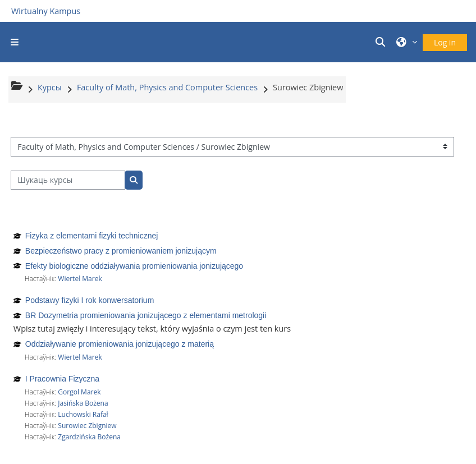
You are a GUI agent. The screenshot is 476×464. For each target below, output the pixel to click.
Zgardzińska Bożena (89, 437)
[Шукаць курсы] (68, 180)
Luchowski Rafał (83, 414)
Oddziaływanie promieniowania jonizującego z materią (120, 344)
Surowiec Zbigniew (87, 426)
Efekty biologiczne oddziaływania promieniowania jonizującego (134, 266)
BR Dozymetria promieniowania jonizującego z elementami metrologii (146, 315)
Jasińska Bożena (83, 403)
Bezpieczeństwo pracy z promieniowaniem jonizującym (121, 251)
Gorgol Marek (79, 392)
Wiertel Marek (80, 279)
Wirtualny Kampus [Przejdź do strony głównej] (46, 11)
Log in (445, 42)
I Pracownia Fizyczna (62, 379)
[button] (382, 42)
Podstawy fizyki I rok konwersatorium (90, 300)
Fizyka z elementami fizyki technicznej (92, 236)
